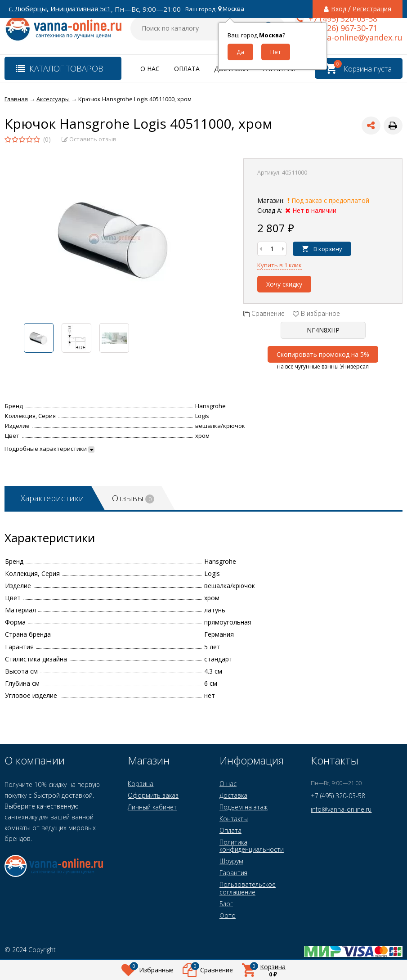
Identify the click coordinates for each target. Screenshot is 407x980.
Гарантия (233, 873)
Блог (226, 904)
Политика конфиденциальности (252, 846)
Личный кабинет (152, 807)
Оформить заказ (153, 795)
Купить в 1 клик (280, 265)
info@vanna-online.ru (341, 809)
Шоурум (231, 861)
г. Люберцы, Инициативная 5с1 (60, 9)
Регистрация (372, 9)
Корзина (141, 784)
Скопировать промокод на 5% (323, 354)
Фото (228, 915)
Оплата (187, 69)
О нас (150, 69)
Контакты (234, 819)
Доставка (233, 795)
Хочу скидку (284, 284)
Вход (339, 9)
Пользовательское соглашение (248, 888)
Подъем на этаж (244, 807)
